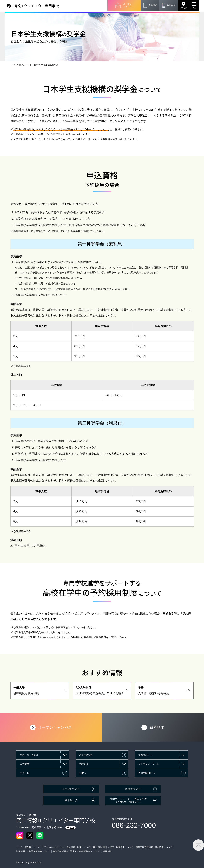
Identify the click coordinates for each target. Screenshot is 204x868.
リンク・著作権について (28, 847)
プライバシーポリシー (53, 847)
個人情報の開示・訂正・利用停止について (113, 847)
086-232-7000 (134, 825)
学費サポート (23, 65)
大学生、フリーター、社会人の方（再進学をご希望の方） (128, 801)
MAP (71, 828)
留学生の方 (71, 800)
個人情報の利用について (78, 847)
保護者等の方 (133, 789)
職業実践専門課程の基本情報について (154, 847)
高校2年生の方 (71, 789)
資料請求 (153, 5)
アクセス (183, 8)
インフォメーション (149, 764)
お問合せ (171, 5)
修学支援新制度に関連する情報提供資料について (76, 851)
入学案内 (24, 764)
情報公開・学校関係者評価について (33, 851)
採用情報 (107, 851)
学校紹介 (84, 764)
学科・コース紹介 (29, 755)
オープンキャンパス (128, 5)
